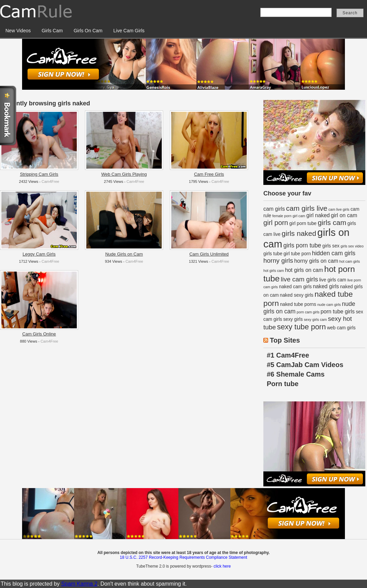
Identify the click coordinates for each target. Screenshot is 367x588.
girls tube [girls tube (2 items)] (273, 254)
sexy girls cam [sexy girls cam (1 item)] (315, 319)
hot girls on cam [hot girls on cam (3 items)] (304, 270)
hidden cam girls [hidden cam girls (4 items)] (334, 253)
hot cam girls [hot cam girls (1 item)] (350, 261)
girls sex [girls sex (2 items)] (331, 246)
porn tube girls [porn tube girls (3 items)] (337, 312)
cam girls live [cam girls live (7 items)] (307, 208)
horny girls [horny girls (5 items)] (278, 261)
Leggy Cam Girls (39, 254)
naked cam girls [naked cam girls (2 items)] (295, 287)
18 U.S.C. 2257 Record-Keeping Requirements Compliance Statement (184, 557)
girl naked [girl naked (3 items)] (318, 215)
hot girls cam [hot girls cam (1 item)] (274, 271)
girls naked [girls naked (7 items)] (299, 233)
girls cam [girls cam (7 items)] (332, 222)
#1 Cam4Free (288, 355)
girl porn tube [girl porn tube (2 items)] (303, 223)
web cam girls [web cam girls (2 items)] (341, 328)
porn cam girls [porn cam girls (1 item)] (308, 312)
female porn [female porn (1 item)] (282, 216)
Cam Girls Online (39, 334)
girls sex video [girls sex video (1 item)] (352, 246)
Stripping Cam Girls (39, 174)
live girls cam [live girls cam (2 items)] (333, 280)
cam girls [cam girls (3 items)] (274, 209)
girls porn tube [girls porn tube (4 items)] (302, 245)
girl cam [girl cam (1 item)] (299, 216)
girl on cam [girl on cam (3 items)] (344, 215)
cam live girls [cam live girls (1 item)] (339, 209)
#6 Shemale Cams (296, 374)
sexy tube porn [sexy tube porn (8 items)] (301, 327)
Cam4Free (50, 181)
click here (222, 566)
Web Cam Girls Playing (124, 174)
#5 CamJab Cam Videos (305, 365)
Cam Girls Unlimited (209, 254)
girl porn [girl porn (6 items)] (276, 223)
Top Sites (285, 340)
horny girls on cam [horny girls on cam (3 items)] (316, 261)
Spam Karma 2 (79, 584)
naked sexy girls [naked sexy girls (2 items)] (297, 295)
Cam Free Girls (209, 174)
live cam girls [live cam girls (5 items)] (299, 279)
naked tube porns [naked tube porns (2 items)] (298, 304)
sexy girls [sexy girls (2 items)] (293, 319)
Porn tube (283, 384)
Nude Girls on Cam (124, 254)
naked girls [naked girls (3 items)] (326, 286)
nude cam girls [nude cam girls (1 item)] (329, 305)
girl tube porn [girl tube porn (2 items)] (297, 254)
